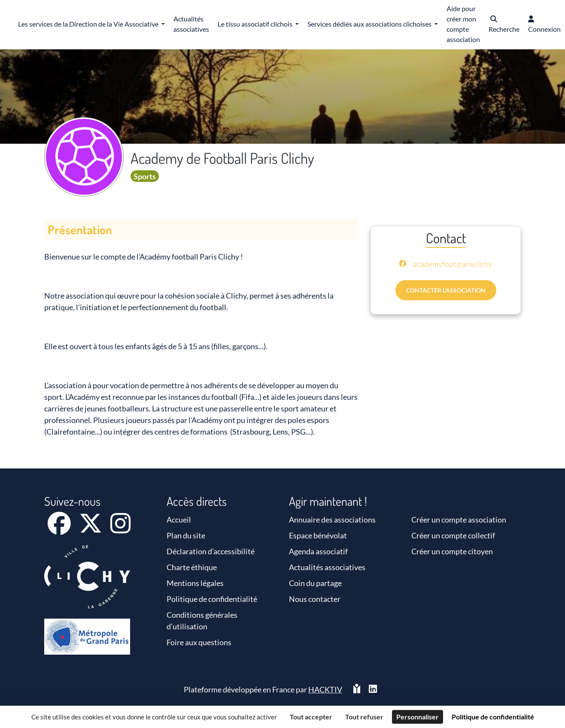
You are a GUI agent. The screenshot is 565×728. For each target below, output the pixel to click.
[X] (91, 529)
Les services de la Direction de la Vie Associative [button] (89, 24)
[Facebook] (60, 529)
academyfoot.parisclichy (453, 264)
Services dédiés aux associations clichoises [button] (370, 24)
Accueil (179, 520)
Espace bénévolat (318, 535)
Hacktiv (325, 689)
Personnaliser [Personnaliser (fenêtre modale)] (418, 717)
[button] (504, 25)
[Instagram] (120, 529)
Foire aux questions (199, 642)
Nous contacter (315, 599)
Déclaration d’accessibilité (211, 551)
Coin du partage (315, 583)
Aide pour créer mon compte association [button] (463, 24)
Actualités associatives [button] (191, 24)
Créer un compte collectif (453, 535)
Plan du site (186, 535)
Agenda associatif (318, 551)
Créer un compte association (459, 520)
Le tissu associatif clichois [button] (256, 24)
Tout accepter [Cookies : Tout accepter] (311, 717)
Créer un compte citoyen (452, 551)
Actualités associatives (327, 567)
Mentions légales (195, 583)
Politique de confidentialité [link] (493, 717)
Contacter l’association (446, 290)
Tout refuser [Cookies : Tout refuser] (364, 717)
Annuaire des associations (332, 520)
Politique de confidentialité (212, 599)
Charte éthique (192, 567)
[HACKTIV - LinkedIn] (373, 690)
